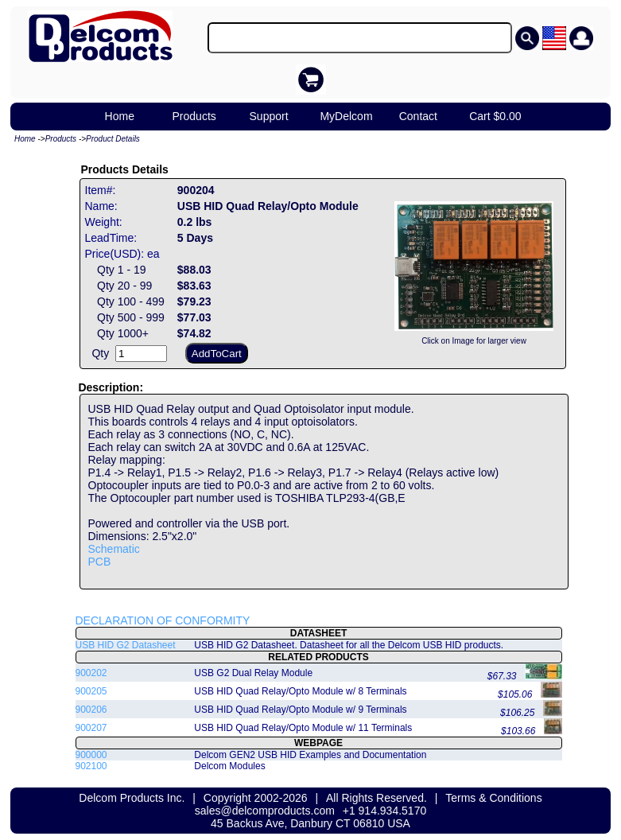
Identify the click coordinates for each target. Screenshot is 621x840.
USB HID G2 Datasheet (126, 645)
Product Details (113, 139)
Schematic (114, 549)
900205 (91, 691)
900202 (91, 673)
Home (120, 116)
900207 (91, 728)
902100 (91, 766)
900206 (91, 710)
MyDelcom (346, 116)
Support (269, 116)
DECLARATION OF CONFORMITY (163, 620)
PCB (100, 562)
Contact (418, 116)
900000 (91, 755)
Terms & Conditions (493, 798)
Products (194, 116)
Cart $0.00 (495, 116)
